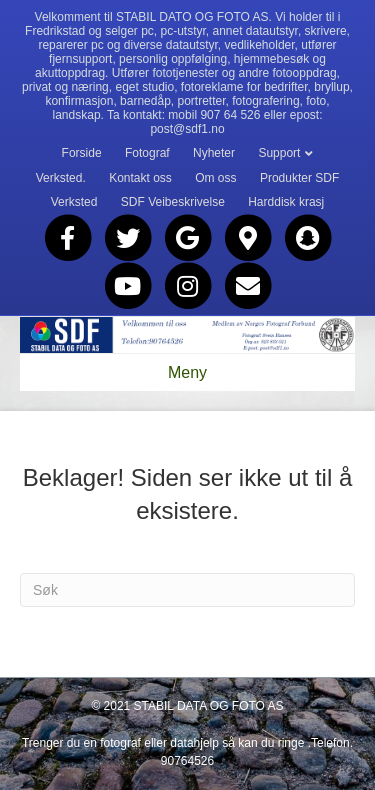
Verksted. (61, 178)
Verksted (74, 202)
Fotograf (147, 153)
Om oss (215, 178)
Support (279, 153)
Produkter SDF (299, 178)
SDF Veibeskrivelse (173, 202)
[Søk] (187, 590)
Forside (82, 153)
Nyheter (214, 153)
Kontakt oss (140, 178)
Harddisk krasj (286, 202)
